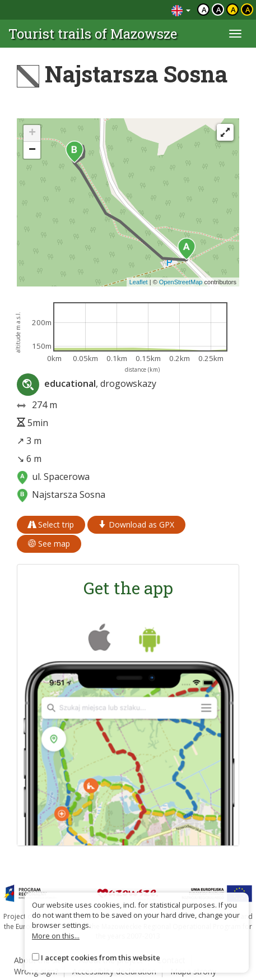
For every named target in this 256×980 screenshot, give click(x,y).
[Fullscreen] (225, 132)
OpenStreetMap (181, 282)
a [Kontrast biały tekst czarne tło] (219, 10)
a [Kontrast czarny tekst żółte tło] (233, 10)
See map (49, 544)
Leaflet (139, 282)
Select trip (51, 524)
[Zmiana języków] (181, 10)
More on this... (56, 936)
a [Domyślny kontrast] (204, 10)
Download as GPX (136, 524)
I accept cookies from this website (101, 958)
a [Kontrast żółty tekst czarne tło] (248, 10)
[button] (187, 249)
